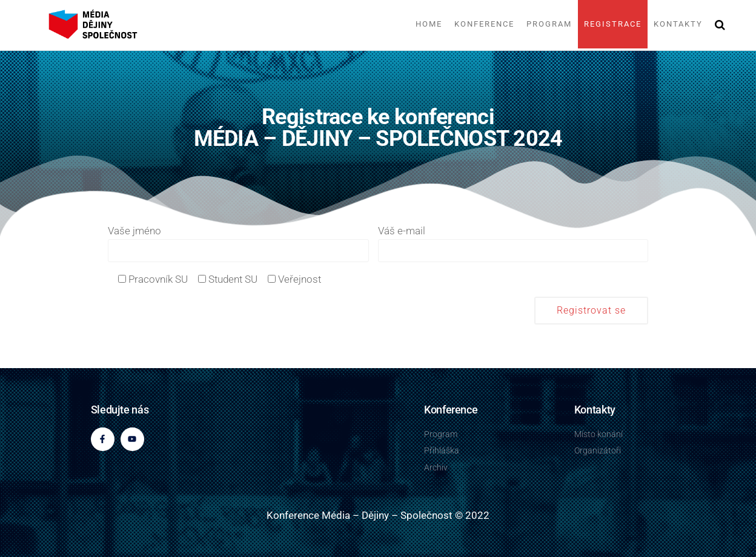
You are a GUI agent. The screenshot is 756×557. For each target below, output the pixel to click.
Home (429, 24)
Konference (484, 24)
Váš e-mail (513, 243)
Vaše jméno (238, 243)
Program (549, 24)
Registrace (613, 24)
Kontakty (678, 24)
